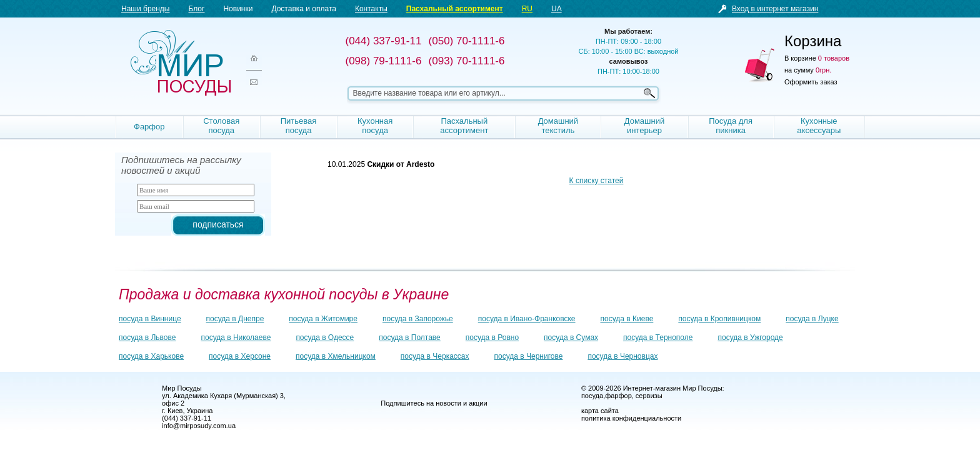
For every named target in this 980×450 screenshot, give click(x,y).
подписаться (218, 224)
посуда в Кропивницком (719, 319)
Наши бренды (145, 9)
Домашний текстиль (558, 126)
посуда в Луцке (812, 319)
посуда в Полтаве (409, 337)
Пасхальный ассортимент (455, 9)
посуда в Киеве (627, 319)
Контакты (371, 9)
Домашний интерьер (644, 126)
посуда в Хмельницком (336, 356)
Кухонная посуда (375, 126)
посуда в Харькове (151, 356)
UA (557, 9)
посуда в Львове (147, 337)
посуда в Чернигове (529, 356)
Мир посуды (181, 63)
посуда (592, 396)
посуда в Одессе (325, 337)
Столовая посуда (221, 126)
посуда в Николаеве (236, 337)
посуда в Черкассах (435, 356)
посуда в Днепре (235, 319)
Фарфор (149, 127)
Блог (196, 9)
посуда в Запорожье (418, 319)
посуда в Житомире (323, 319)
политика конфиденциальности (631, 418)
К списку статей (597, 181)
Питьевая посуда (299, 126)
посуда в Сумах (571, 337)
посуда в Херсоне (240, 356)
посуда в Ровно (492, 337)
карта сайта (600, 411)
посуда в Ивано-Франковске (527, 319)
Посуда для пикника (731, 126)
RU (527, 9)
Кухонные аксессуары (819, 126)
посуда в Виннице (150, 319)
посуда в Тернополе (658, 337)
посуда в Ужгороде (750, 337)
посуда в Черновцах (622, 356)
